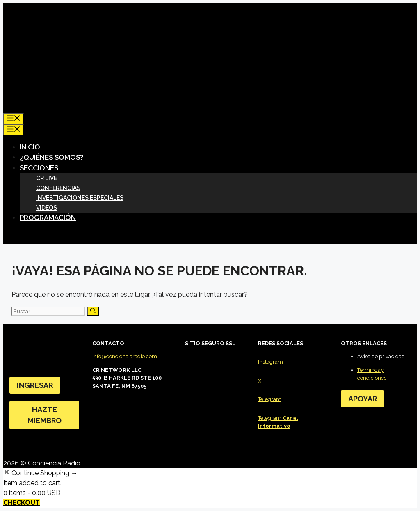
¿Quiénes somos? (52, 157)
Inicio (30, 147)
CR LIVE (47, 178)
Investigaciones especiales (80, 198)
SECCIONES (42, 168)
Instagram (270, 362)
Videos (47, 208)
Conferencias (58, 188)
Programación (48, 218)
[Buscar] (93, 311)
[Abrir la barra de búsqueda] (10, 108)
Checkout (22, 503)
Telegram (270, 399)
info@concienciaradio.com (125, 356)
